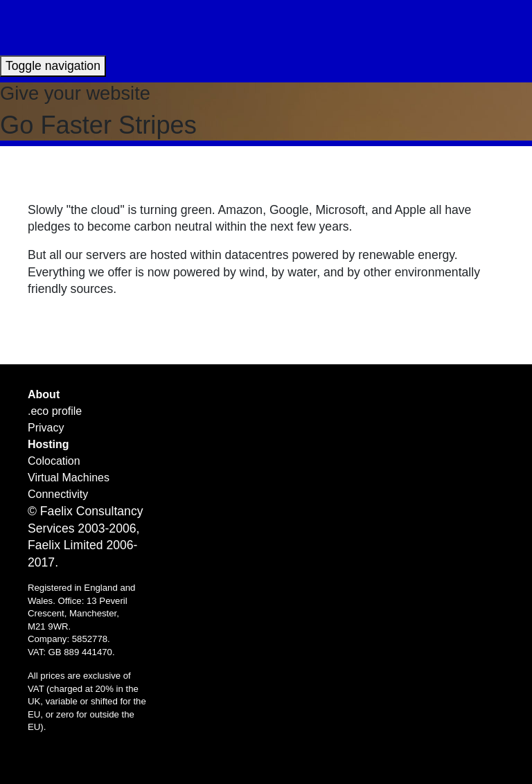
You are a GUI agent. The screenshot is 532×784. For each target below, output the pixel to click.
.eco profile (55, 411)
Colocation (54, 461)
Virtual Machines (69, 478)
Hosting (48, 444)
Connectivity (58, 494)
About (44, 394)
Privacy (46, 428)
